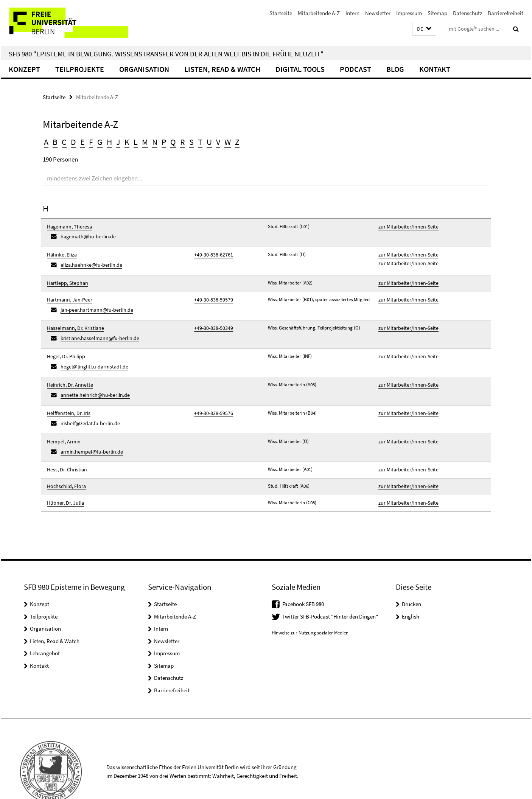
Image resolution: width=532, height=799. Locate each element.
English (411, 590)
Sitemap (437, 13)
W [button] (228, 142)
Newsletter (378, 13)
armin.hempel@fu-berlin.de (89, 431)
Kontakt (435, 69)
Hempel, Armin (62, 422)
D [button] (73, 142)
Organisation (144, 69)
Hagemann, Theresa (68, 226)
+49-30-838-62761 (211, 252)
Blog (395, 69)
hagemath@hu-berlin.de (86, 235)
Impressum (409, 13)
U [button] (209, 142)
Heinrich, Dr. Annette (68, 370)
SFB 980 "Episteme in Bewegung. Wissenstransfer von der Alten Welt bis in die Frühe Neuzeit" (166, 54)
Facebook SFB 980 (303, 578)
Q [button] (173, 142)
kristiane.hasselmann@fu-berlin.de (96, 328)
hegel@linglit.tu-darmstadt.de (91, 354)
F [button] (91, 142)
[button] (424, 29)
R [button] (183, 142)
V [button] (218, 142)
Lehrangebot (45, 627)
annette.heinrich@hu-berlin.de (92, 379)
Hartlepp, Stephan (65, 278)
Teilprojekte (80, 69)
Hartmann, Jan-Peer (68, 293)
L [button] (136, 142)
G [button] (100, 142)
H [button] (109, 142)
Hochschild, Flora (65, 463)
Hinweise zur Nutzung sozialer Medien (310, 607)
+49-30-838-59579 (211, 293)
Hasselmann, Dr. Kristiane (73, 319)
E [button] (82, 142)
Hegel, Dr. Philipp (64, 344)
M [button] (145, 142)
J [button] (118, 142)
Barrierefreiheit (506, 13)
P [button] (164, 142)
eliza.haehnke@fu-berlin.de (88, 261)
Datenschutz (467, 13)
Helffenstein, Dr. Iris (66, 396)
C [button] (64, 142)
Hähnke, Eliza (61, 252)
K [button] (127, 142)
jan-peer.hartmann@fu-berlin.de (94, 302)
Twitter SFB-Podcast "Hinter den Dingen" (330, 590)
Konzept (24, 69)
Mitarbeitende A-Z (319, 13)
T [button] (200, 142)
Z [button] (237, 142)
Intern (352, 13)
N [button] (155, 142)
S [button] (191, 142)
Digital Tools (300, 69)
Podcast (355, 69)
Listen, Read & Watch (222, 69)
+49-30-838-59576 (211, 396)
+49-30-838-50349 (211, 319)
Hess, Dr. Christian (65, 447)
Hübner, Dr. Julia (64, 478)
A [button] (46, 142)
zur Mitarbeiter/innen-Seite (406, 226)
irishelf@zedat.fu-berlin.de (87, 405)
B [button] (55, 142)
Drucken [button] (411, 578)
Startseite (281, 13)
